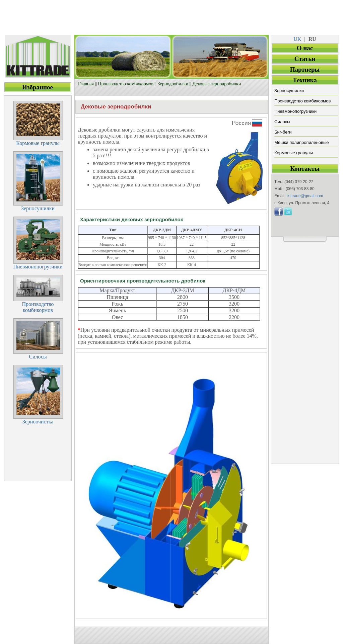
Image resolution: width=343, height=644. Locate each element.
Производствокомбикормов (38, 307)
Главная (86, 84)
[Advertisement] (171, 15)
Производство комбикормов (126, 84)
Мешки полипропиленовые (302, 142)
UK (297, 39)
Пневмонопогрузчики (295, 111)
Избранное (38, 87)
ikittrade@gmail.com (305, 196)
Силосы (282, 122)
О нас (305, 48)
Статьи (305, 59)
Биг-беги (283, 132)
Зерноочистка (38, 422)
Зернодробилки (173, 84)
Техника (305, 80)
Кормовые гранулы (294, 153)
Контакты (305, 169)
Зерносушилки (289, 91)
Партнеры (305, 69)
